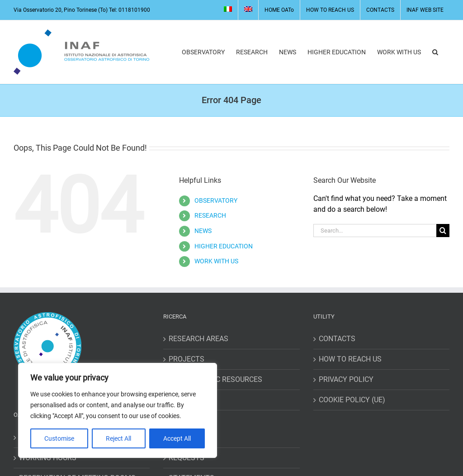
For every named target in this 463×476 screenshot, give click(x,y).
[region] (118, 410)
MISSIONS (185, 437)
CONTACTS (337, 339)
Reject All (118, 438)
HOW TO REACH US (350, 359)
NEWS (203, 231)
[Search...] (375, 231)
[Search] (443, 231)
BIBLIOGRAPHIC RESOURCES (215, 379)
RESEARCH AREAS (198, 339)
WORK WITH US (216, 261)
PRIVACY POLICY (346, 379)
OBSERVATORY (216, 200)
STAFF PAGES (191, 400)
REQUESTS (187, 458)
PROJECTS (187, 359)
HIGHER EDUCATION (224, 246)
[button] (435, 52)
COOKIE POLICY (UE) (352, 400)
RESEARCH (210, 215)
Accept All (177, 438)
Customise (59, 438)
